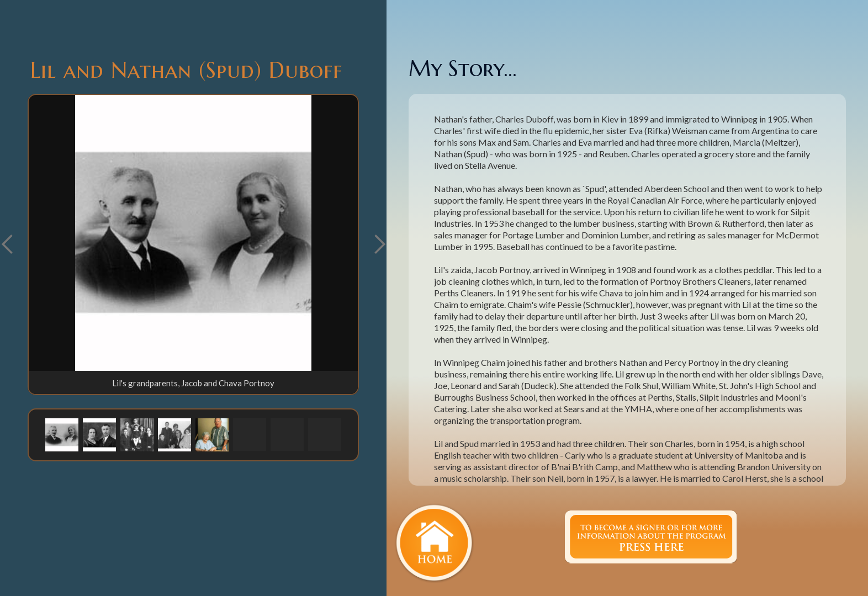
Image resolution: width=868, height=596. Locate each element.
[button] (379, 244)
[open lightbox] (193, 233)
